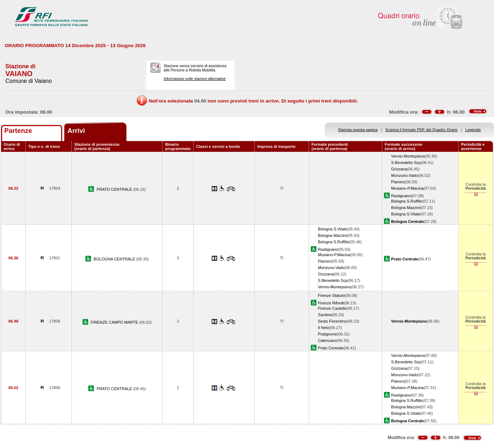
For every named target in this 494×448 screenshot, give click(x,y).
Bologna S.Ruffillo (407, 201)
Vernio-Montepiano (408, 156)
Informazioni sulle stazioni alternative (195, 79)
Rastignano (401, 196)
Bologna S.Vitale (406, 214)
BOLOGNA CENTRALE (115, 259)
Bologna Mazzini (406, 208)
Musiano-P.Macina (407, 188)
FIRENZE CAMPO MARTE (115, 322)
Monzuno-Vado (404, 175)
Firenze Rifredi (331, 303)
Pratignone (328, 334)
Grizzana (399, 169)
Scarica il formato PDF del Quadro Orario (422, 130)
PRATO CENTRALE (115, 189)
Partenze (18, 131)
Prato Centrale (331, 348)
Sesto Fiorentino (332, 321)
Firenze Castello (332, 308)
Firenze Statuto (331, 295)
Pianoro (398, 182)
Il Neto (324, 328)
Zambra (325, 315)
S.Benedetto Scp (406, 163)
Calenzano (327, 340)
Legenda (473, 130)
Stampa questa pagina (358, 130)
